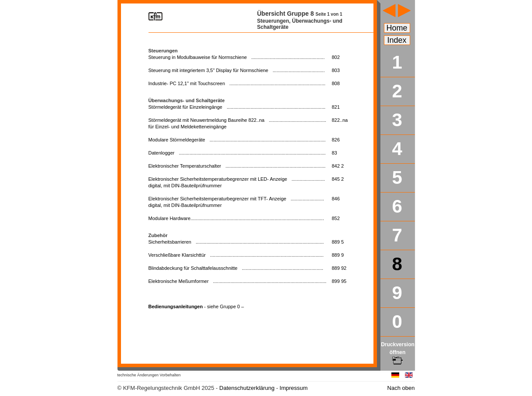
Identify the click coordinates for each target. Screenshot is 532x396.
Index (397, 40)
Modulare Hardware (236, 218)
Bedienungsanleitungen (196, 306)
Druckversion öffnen (398, 352)
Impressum (294, 388)
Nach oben (401, 388)
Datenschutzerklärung (247, 388)
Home (397, 28)
